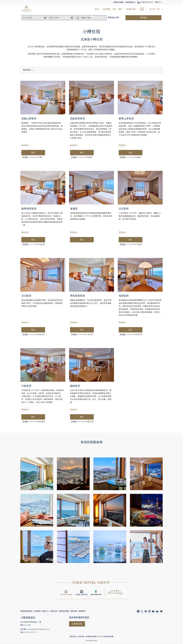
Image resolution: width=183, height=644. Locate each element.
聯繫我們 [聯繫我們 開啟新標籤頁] (82, 611)
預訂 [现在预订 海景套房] (136, 330)
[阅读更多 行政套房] (43, 365)
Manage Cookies (91, 640)
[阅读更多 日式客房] (140, 188)
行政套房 (26, 386)
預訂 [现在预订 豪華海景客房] (38, 240)
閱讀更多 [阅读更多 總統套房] (74, 410)
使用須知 (81, 636)
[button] (33, 18)
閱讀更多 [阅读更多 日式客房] (122, 232)
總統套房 (75, 386)
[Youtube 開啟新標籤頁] (153, 611)
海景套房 (124, 296)
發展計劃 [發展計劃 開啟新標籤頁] (54, 611)
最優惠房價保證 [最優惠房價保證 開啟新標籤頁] (26, 611)
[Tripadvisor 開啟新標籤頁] (146, 611)
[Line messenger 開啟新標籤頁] (161, 611)
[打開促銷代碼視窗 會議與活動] (133, 9)
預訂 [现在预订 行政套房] (38, 417)
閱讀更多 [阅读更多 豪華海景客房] (25, 232)
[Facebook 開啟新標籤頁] (138, 611)
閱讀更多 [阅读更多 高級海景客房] (74, 145)
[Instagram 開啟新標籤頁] (149, 611)
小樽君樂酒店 (28, 618)
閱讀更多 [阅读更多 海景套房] (122, 322)
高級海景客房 (78, 119)
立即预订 (149, 18)
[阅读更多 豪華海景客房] (43, 188)
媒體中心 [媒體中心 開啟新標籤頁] (46, 611)
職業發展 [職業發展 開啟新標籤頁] (74, 611)
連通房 (74, 209)
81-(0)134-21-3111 (31, 632)
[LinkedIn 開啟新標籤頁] (157, 611)
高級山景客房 (29, 119)
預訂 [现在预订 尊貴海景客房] (87, 330)
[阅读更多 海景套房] (140, 275)
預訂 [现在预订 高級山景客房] (38, 153)
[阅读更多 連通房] (91, 188)
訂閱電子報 (77, 624)
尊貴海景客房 (78, 296)
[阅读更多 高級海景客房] (91, 98)
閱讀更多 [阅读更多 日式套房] (25, 322)
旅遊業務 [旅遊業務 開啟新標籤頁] (37, 611)
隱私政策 (73, 636)
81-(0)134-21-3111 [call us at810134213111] (145, 2)
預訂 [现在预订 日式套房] (38, 330)
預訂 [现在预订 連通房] (87, 240)
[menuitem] (102, 9)
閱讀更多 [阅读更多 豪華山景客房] (122, 145)
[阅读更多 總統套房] (91, 365)
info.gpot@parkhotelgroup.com (39, 629)
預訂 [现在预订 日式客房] (136, 240)
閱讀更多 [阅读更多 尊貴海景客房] (74, 322)
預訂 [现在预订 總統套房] (87, 417)
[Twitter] (142, 611)
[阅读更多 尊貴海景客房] (91, 275)
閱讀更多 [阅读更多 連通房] (74, 232)
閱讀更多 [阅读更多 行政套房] (25, 410)
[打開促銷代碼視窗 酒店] (96, 9)
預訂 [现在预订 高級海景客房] (87, 153)
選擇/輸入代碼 (113, 17)
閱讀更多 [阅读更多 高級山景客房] (25, 145)
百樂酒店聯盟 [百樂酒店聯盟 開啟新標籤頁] (64, 611)
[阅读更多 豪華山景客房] (140, 98)
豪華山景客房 (126, 119)
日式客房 (124, 209)
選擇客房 (28, 70)
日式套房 (26, 296)
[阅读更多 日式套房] (43, 275)
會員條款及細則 (91, 636)
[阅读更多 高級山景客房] (43, 98)
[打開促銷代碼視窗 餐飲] (120, 9)
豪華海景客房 (29, 209)
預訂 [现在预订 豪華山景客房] (136, 153)
